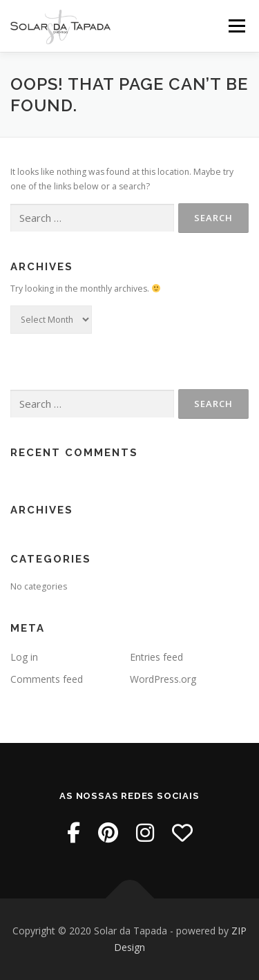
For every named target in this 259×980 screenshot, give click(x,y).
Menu (236, 26)
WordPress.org (163, 679)
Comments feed (47, 679)
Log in (24, 657)
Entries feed (156, 657)
